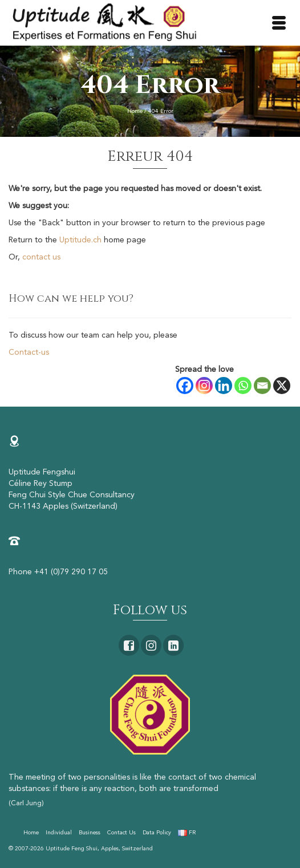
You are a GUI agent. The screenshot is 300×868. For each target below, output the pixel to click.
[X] (282, 386)
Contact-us (29, 352)
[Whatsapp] (243, 386)
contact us (41, 257)
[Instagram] (204, 386)
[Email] (262, 386)
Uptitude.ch (80, 240)
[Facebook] (185, 386)
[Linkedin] (224, 386)
